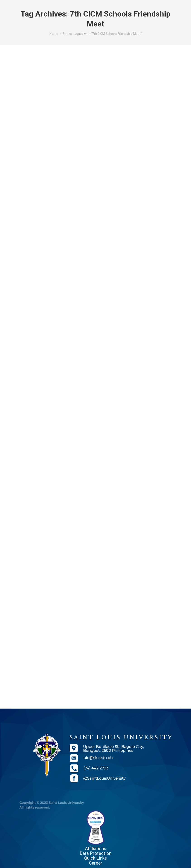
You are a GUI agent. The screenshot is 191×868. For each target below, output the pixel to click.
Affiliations (95, 849)
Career (96, 863)
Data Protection (95, 853)
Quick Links (95, 858)
